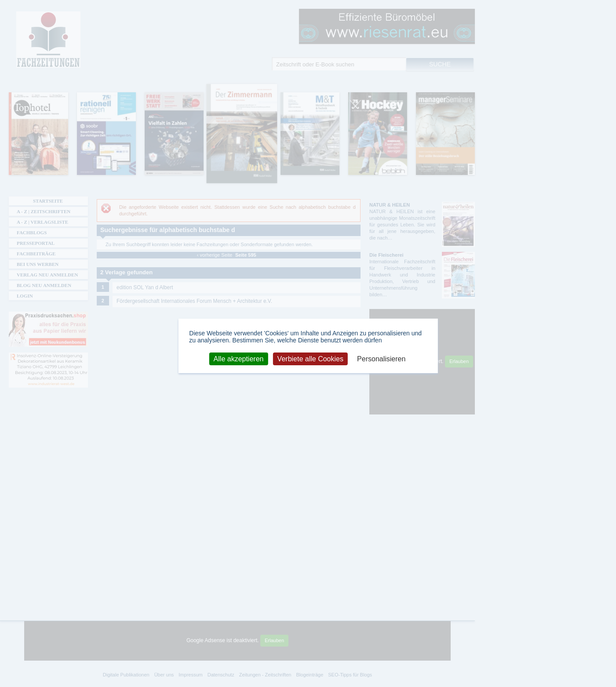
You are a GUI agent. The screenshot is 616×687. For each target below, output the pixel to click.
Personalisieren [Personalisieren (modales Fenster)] (381, 358)
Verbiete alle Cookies (310, 358)
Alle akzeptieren (239, 358)
